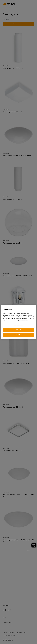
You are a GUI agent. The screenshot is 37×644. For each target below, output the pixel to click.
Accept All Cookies (18, 335)
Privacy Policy (25, 320)
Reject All (18, 330)
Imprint (19, 320)
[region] (19, 322)
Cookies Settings (18, 325)
